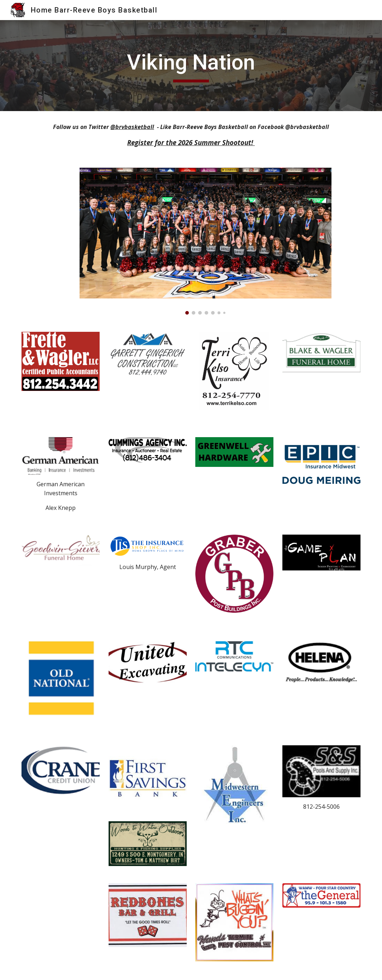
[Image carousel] (206, 241)
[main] (191, 66)
